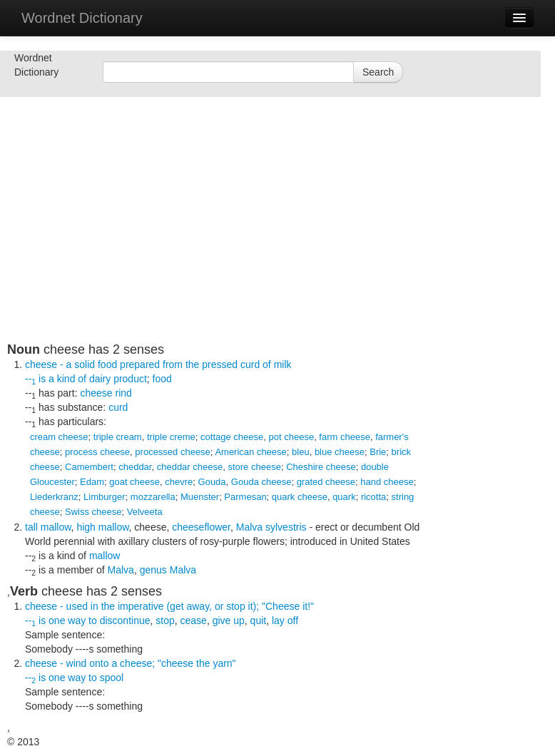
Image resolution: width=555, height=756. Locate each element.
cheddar (135, 467)
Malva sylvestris (271, 527)
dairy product (118, 379)
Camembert (89, 467)
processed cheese (173, 452)
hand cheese (387, 482)
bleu (301, 452)
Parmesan (245, 497)
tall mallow (48, 527)
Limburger (105, 497)
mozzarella (153, 497)
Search (378, 72)
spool (112, 678)
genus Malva (168, 570)
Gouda (212, 482)
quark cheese (300, 497)
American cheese (250, 452)
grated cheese (326, 482)
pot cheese (292, 437)
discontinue (125, 620)
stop (165, 620)
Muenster (200, 497)
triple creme (171, 437)
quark (344, 497)
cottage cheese (232, 437)
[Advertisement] (221, 242)
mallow (105, 556)
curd (118, 407)
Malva (121, 570)
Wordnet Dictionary (82, 18)
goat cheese (134, 482)
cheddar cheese (190, 467)
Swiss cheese (93, 512)
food (162, 379)
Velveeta (145, 512)
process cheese (97, 452)
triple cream (118, 437)
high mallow (102, 527)
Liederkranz (54, 497)
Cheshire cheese (321, 467)
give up (229, 620)
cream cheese (59, 437)
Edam (92, 482)
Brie (378, 452)
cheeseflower (201, 527)
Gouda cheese (261, 482)
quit (259, 620)
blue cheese (340, 452)
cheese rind (106, 393)
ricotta (373, 497)
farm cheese (345, 437)
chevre (179, 482)
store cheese (254, 467)
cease (194, 620)
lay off (285, 620)
